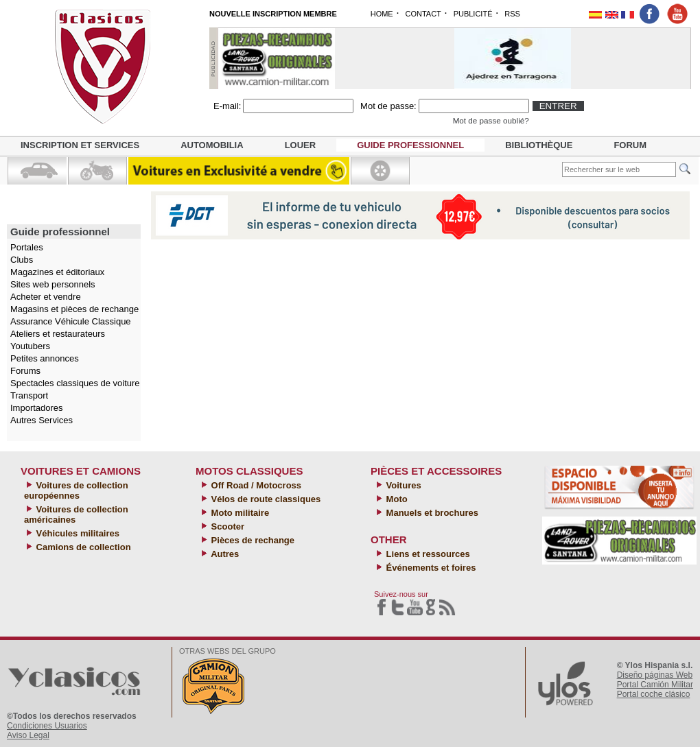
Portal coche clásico (654, 694)
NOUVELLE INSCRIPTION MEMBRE (273, 14)
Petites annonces (45, 358)
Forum (630, 145)
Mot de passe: (388, 106)
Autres (224, 554)
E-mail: (227, 106)
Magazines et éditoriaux (57, 272)
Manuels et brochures (431, 513)
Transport (29, 395)
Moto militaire (239, 513)
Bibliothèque (539, 145)
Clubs (22, 260)
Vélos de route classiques (265, 499)
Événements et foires (430, 568)
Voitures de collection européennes (76, 490)
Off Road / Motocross (255, 485)
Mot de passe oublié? (491, 120)
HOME (382, 14)
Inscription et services (80, 145)
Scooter (226, 526)
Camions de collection (82, 547)
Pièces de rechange (252, 540)
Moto (396, 499)
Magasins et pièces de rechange (74, 309)
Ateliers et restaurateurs (58, 334)
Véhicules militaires (77, 533)
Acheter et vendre (46, 297)
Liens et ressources (427, 554)
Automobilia (212, 145)
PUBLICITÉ (473, 14)
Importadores (37, 408)
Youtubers (30, 346)
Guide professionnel (410, 145)
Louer (301, 145)
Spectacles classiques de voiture (75, 383)
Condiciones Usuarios (47, 726)
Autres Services (42, 420)
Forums (25, 371)
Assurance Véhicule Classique (71, 321)
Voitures (402, 485)
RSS (512, 14)
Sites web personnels (53, 284)
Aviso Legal (28, 735)
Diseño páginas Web (655, 675)
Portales (27, 247)
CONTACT (423, 14)
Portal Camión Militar (655, 685)
